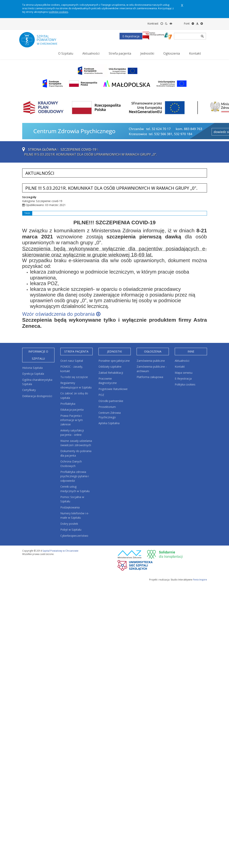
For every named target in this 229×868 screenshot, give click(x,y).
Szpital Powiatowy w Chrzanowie (60, 551)
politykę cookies (59, 12)
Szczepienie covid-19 (78, 149)
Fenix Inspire (200, 580)
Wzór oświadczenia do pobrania (61, 314)
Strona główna (42, 149)
